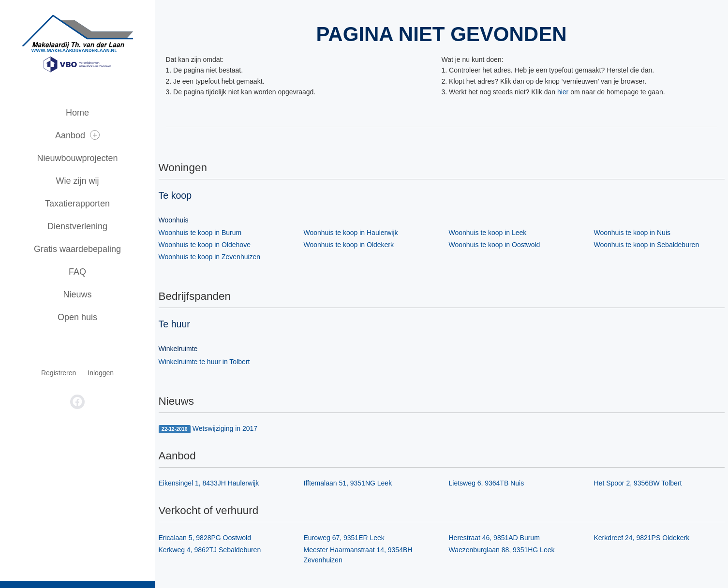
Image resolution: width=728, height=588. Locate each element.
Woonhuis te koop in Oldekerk (349, 245)
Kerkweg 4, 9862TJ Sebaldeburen (210, 550)
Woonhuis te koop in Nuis (632, 233)
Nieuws (77, 294)
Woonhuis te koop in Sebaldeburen (647, 245)
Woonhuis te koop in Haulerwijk (351, 233)
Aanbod (77, 135)
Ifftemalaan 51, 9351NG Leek (348, 483)
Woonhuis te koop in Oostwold (495, 245)
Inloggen (101, 373)
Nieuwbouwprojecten (77, 158)
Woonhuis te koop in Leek (488, 233)
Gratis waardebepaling (77, 249)
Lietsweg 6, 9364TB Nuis (487, 483)
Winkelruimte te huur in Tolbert (204, 362)
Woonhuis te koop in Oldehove (205, 245)
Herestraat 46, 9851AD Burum (494, 538)
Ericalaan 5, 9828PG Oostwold (205, 538)
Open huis (77, 317)
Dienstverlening (77, 226)
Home (77, 113)
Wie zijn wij (77, 181)
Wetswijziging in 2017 (208, 429)
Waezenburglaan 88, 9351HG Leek (502, 550)
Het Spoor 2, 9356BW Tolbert (638, 483)
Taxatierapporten (77, 204)
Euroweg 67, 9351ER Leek (344, 538)
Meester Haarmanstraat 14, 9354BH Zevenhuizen (358, 555)
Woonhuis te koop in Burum (200, 233)
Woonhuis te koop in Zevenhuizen (210, 257)
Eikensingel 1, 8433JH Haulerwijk (209, 483)
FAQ (77, 272)
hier (563, 92)
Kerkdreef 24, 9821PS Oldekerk (642, 538)
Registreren (59, 373)
